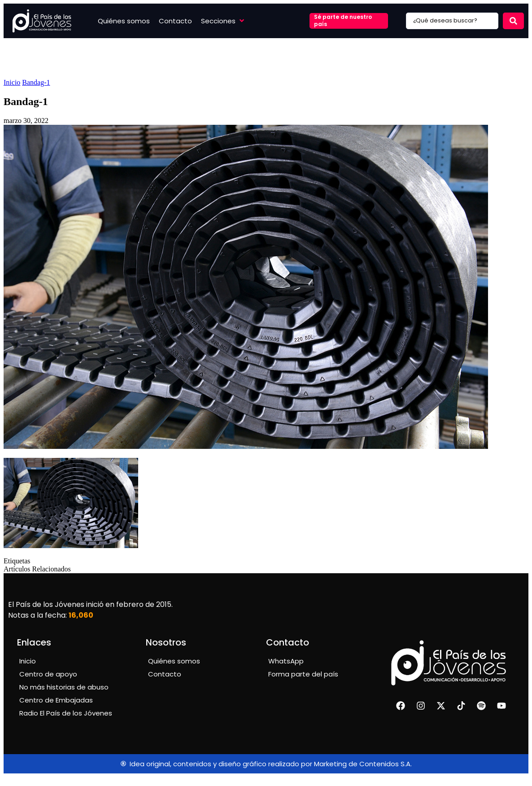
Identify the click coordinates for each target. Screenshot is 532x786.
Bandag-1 (36, 82)
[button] (223, 21)
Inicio (12, 82)
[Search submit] (513, 21)
